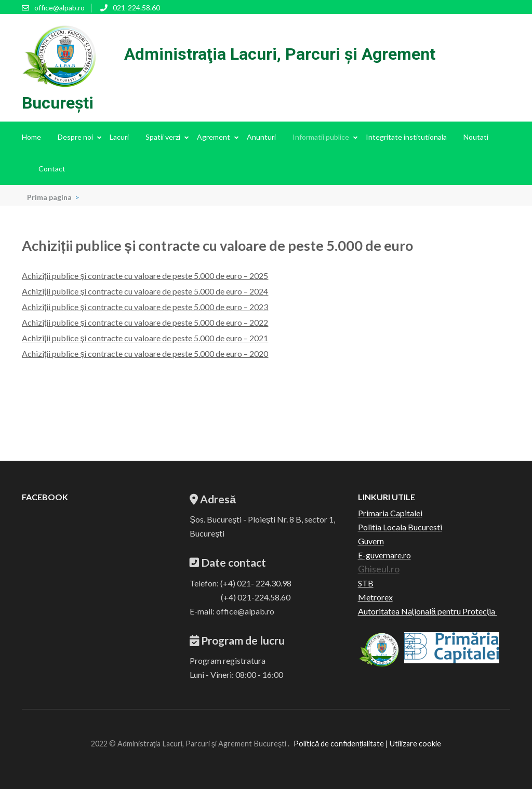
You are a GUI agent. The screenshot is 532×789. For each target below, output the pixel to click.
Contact (52, 169)
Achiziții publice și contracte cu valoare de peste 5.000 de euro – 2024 (145, 291)
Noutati (476, 137)
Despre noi (75, 137)
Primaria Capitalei (390, 513)
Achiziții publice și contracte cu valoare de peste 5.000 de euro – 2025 (145, 276)
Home (31, 137)
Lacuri (119, 137)
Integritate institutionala (406, 137)
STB (366, 583)
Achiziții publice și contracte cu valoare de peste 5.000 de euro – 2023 (145, 307)
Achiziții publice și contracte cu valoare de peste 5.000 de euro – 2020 (145, 353)
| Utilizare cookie (413, 744)
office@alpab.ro (59, 8)
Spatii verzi (163, 137)
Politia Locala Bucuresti (400, 527)
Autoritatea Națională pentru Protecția (428, 611)
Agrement (214, 137)
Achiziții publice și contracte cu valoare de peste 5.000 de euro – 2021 (145, 338)
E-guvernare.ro (384, 555)
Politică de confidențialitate (339, 744)
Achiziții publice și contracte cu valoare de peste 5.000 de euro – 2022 (145, 322)
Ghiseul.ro (379, 569)
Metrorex (375, 597)
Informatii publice (321, 137)
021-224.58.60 (136, 8)
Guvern (371, 541)
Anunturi (261, 137)
